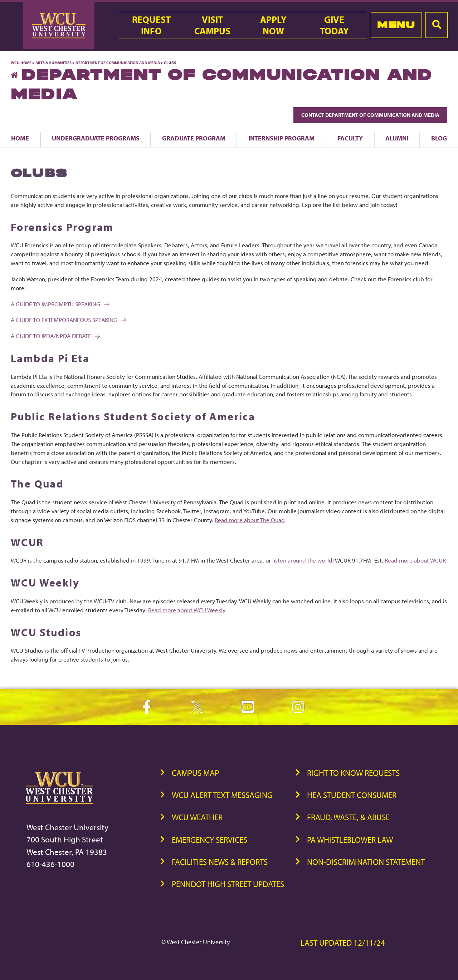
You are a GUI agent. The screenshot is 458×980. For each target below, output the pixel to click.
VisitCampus (212, 25)
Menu (396, 25)
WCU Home (21, 63)
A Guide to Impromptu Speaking (60, 304)
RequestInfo (151, 25)
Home (20, 138)
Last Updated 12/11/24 (343, 943)
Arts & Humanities (53, 63)
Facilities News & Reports (220, 862)
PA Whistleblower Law (350, 840)
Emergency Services (209, 840)
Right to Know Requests (353, 773)
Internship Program (281, 138)
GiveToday (334, 25)
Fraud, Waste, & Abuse (348, 817)
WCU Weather (197, 817)
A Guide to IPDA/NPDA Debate (55, 336)
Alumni (397, 138)
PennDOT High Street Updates (228, 884)
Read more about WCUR (415, 560)
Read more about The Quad (250, 520)
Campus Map (195, 773)
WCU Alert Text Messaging (222, 795)
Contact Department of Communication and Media (370, 115)
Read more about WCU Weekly (187, 610)
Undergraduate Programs (96, 138)
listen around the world (302, 560)
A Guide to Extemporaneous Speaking (68, 320)
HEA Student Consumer (352, 795)
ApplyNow (273, 25)
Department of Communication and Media (118, 63)
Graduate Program (194, 138)
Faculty (350, 138)
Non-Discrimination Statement (366, 862)
